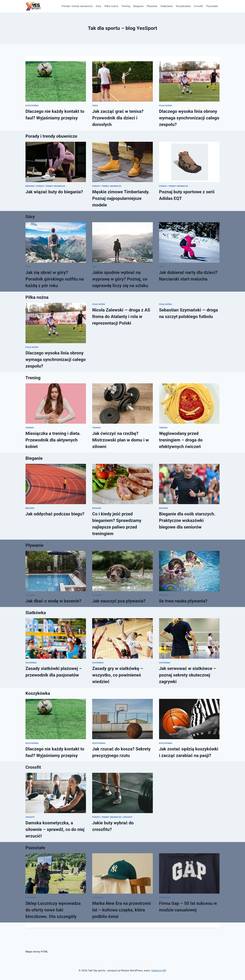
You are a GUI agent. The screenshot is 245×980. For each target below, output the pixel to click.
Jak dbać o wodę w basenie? (53, 601)
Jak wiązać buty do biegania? (54, 192)
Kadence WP (159, 970)
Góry (99, 6)
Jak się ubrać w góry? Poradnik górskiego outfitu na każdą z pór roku (55, 279)
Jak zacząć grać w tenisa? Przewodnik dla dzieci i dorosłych (118, 118)
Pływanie (152, 6)
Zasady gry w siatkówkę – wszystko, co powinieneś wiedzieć (118, 675)
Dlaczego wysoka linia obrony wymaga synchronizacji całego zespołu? (189, 118)
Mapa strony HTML (37, 952)
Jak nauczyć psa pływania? (119, 601)
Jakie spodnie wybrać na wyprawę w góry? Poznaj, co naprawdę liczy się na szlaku (120, 279)
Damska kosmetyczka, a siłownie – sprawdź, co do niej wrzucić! (55, 829)
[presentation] (56, 81)
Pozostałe (212, 6)
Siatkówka (167, 6)
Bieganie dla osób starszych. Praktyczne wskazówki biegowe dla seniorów (187, 520)
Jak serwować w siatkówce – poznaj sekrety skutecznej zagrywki (188, 675)
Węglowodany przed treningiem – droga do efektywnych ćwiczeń (181, 440)
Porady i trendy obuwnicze (77, 6)
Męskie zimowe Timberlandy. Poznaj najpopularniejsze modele (121, 198)
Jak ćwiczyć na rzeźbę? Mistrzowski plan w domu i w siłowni (120, 440)
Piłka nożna (111, 6)
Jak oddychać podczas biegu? (55, 514)
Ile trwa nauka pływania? (183, 601)
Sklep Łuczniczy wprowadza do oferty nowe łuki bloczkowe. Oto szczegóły (53, 910)
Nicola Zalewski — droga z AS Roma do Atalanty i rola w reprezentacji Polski (121, 317)
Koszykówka (183, 6)
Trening (126, 6)
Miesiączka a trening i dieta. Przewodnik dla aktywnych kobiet (53, 440)
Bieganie (138, 6)
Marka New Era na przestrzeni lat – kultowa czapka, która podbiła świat (122, 910)
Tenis (95, 106)
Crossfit (198, 6)
